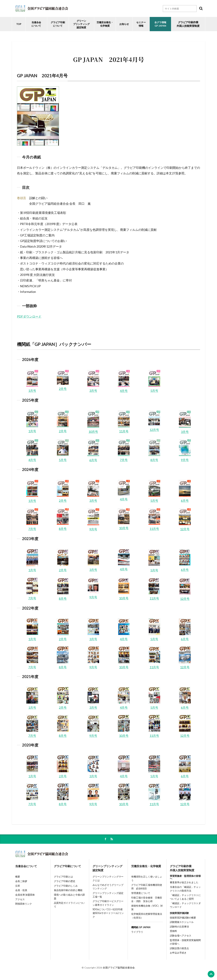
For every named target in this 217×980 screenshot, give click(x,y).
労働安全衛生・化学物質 (146, 866)
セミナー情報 (141, 24)
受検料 (173, 931)
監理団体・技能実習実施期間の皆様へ (185, 942)
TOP (19, 24)
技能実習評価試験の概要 (183, 918)
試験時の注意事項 (179, 927)
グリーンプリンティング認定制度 (81, 24)
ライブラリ (137, 932)
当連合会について (36, 24)
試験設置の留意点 (179, 948)
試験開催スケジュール (182, 922)
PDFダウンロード (29, 316)
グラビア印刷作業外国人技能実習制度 (182, 868)
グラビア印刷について (58, 24)
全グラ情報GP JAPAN (160, 24)
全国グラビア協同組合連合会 (119, 968)
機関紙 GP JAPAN (141, 927)
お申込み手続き (178, 953)
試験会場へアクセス (181, 936)
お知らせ (124, 24)
